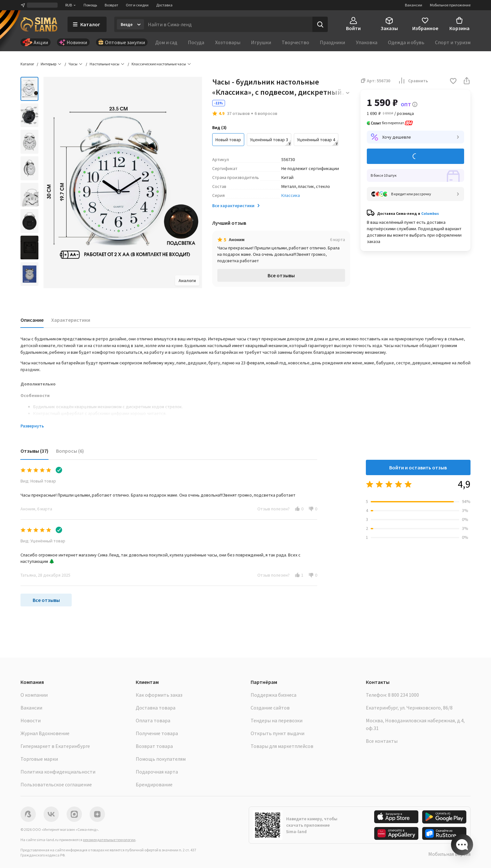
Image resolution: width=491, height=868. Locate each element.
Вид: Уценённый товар (43, 541)
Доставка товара (156, 708)
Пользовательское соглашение (56, 784)
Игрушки (261, 42)
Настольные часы (105, 64)
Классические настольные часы (159, 64)
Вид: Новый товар (38, 481)
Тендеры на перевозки (277, 720)
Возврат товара (154, 746)
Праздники (332, 42)
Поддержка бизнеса (274, 695)
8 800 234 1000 (403, 695)
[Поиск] (320, 24)
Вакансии (414, 5)
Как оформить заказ (159, 695)
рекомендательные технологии (109, 840)
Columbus (430, 213)
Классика (291, 195)
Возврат (111, 5)
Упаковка (367, 42)
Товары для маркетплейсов (282, 746)
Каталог (27, 64)
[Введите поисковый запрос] (228, 24)
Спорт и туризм (453, 42)
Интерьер (48, 64)
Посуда (196, 42)
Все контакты (382, 741)
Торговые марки (39, 759)
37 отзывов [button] (238, 113)
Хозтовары (228, 42)
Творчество (295, 42)
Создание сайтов (270, 708)
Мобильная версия (449, 854)
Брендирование (154, 784)
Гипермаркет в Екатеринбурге (55, 746)
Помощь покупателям (161, 759)
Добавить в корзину (416, 156)
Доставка (164, 5)
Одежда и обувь (406, 42)
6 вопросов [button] (266, 113)
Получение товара (157, 733)
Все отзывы (281, 275)
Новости (31, 720)
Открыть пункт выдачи (278, 733)
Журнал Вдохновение (45, 733)
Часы (73, 64)
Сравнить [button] (413, 81)
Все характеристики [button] (237, 206)
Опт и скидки (137, 5)
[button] (453, 81)
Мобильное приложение (450, 5)
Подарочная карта (157, 772)
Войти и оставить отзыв (418, 467)
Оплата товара (153, 720)
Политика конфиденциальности (58, 772)
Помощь (90, 5)
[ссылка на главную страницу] (39, 24)
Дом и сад (166, 42)
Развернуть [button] (32, 426)
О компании (34, 695)
